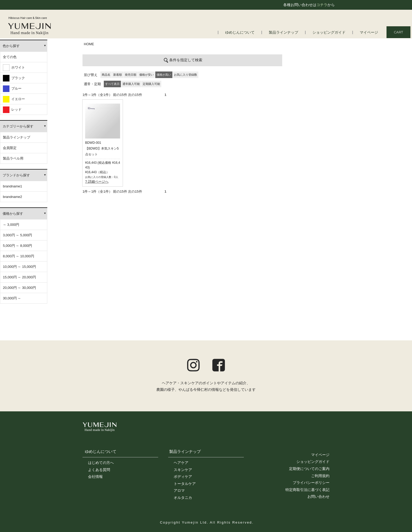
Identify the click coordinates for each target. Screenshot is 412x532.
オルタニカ (183, 498)
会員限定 (10, 148)
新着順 (118, 75)
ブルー (12, 89)
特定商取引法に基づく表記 (307, 490)
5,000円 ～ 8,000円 (17, 246)
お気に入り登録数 (186, 75)
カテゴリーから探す (18, 126)
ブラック (14, 78)
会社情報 (95, 477)
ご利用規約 (320, 476)
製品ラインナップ (288, 32)
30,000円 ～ (12, 298)
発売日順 (131, 75)
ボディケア (183, 477)
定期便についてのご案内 (309, 469)
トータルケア (185, 484)
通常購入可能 (131, 84)
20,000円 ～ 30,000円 (19, 288)
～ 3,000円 (11, 225)
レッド (12, 110)
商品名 (106, 75)
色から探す (11, 46)
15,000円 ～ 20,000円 (19, 277)
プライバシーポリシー (311, 483)
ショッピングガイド (331, 32)
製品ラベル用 (13, 158)
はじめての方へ (101, 463)
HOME (89, 44)
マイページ (370, 32)
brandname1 (12, 186)
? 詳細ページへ (97, 181)
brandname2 (12, 197)
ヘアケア (181, 463)
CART (398, 32)
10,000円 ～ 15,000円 (19, 267)
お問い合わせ (318, 497)
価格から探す (13, 214)
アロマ (179, 490)
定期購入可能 (151, 84)
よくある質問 (99, 470)
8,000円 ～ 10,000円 (19, 256)
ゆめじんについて (247, 32)
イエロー (14, 99)
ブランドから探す (16, 175)
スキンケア (183, 470)
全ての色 (10, 57)
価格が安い (146, 75)
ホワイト (14, 68)
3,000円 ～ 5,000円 (17, 235)
